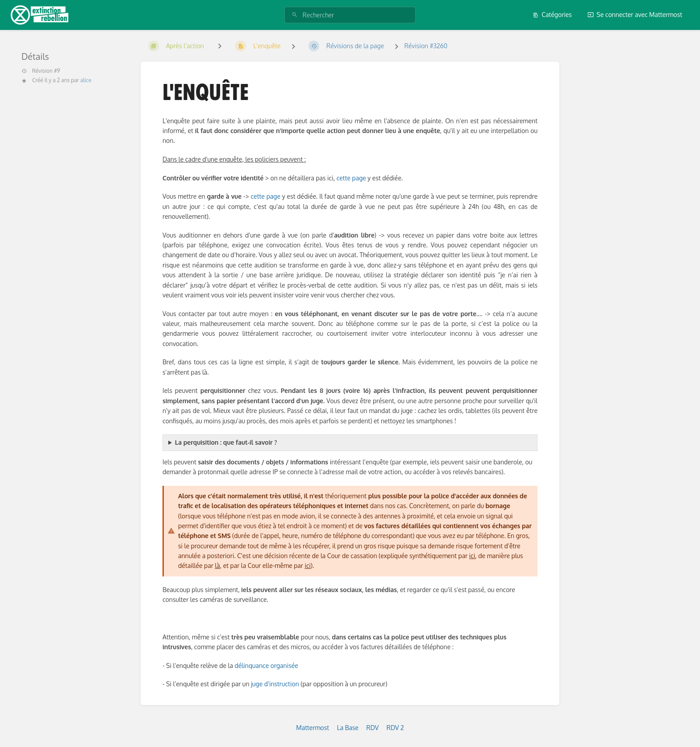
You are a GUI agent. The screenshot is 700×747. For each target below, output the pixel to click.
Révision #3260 (426, 46)
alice (86, 80)
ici (472, 556)
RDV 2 (395, 728)
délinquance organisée (266, 666)
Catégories (552, 15)
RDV (373, 728)
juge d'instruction (275, 684)
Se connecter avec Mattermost (635, 15)
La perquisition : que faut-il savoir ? (226, 442)
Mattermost (312, 728)
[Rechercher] (295, 15)
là (217, 565)
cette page (351, 178)
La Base (348, 728)
